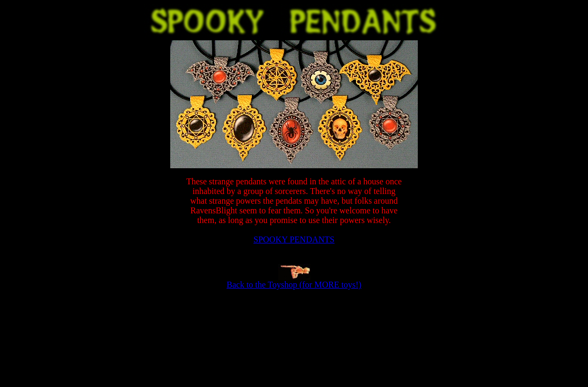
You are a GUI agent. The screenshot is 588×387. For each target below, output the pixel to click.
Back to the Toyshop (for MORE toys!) (294, 285)
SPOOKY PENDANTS (294, 239)
